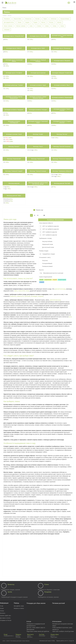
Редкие (45, 19)
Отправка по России (6, 620)
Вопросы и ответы (19, 608)
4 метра (62, 26)
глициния (41, 296)
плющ (27, 291)
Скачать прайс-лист (5, 616)
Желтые (43, 22)
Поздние (35, 22)
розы (70, 317)
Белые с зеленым (8, 26)
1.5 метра (39, 26)
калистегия (22, 291)
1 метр (31, 26)
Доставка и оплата (5, 618)
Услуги (2, 608)
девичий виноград (60, 289)
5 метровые (7, 30)
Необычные (54, 19)
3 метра (54, 26)
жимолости (20, 296)
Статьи (2, 611)
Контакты (3, 613)
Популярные (7, 19)
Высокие (37, 19)
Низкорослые (28, 19)
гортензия (27, 296)
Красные (59, 22)
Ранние (20, 22)
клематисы (13, 296)
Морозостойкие (18, 19)
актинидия (34, 296)
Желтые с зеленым (21, 26)
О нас (2, 606)
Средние (27, 22)
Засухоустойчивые (65, 19)
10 (44, 215)
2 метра (47, 26)
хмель (16, 291)
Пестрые (51, 22)
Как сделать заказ (19, 606)
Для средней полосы (9, 22)
